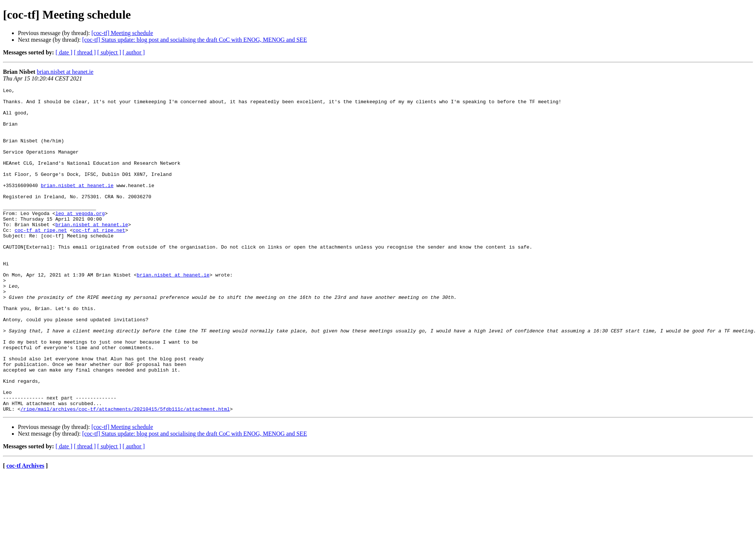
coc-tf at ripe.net (41, 259)
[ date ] (64, 52)
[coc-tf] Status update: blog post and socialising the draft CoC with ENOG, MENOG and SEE (194, 40)
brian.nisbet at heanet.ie (65, 72)
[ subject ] (109, 52)
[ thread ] (85, 52)
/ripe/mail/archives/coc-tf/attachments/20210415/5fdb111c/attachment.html (125, 474)
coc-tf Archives (25, 530)
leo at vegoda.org (80, 239)
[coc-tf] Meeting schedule (122, 33)
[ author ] (134, 52)
